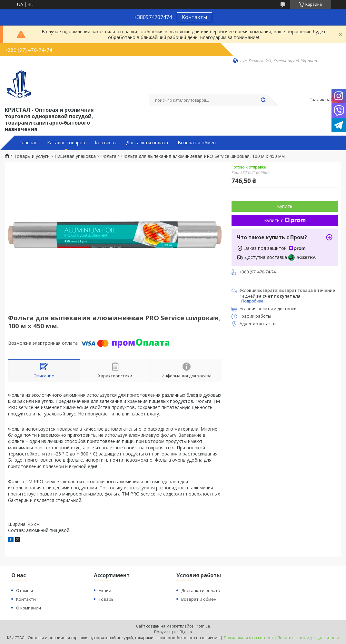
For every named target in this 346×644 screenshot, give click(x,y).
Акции (105, 590)
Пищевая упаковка (75, 156)
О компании (29, 608)
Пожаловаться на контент (248, 638)
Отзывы (25, 590)
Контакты (194, 17)
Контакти (26, 599)
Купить (285, 206)
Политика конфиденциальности (308, 638)
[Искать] (263, 100)
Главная (28, 143)
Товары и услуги (32, 156)
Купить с (285, 220)
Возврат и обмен (197, 143)
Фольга (108, 156)
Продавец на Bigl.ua (173, 632)
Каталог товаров (66, 143)
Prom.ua (202, 626)
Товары (107, 599)
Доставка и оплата (147, 143)
